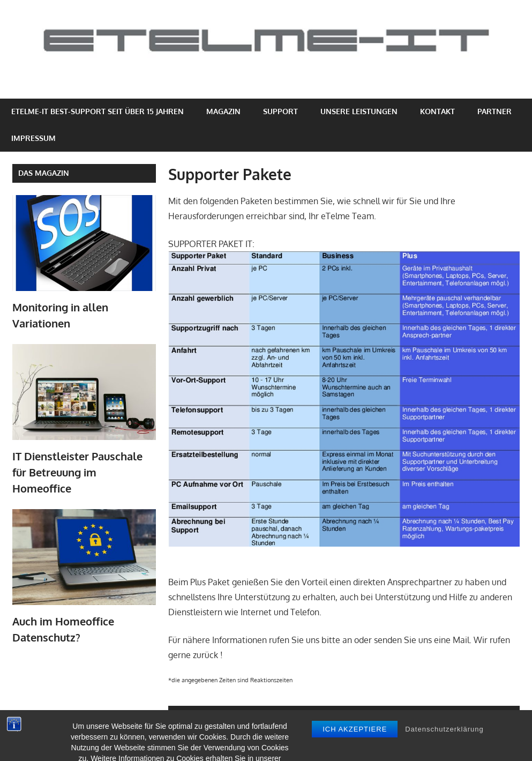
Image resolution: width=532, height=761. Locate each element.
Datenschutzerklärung (444, 748)
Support (280, 111)
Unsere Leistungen (359, 111)
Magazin (223, 111)
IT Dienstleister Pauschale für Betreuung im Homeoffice (77, 472)
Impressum (33, 138)
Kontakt (437, 111)
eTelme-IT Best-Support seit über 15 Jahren (98, 111)
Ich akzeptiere (355, 748)
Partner (494, 111)
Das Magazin (44, 173)
